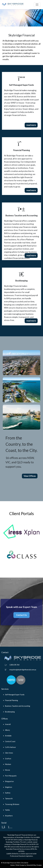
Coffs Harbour (10, 747)
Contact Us (21, 615)
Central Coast (10, 741)
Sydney (8, 793)
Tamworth (9, 799)
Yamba (7, 810)
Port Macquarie (11, 776)
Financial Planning (11, 700)
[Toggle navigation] (37, 5)
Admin (12, 865)
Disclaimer (25, 863)
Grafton (8, 759)
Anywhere (9, 816)
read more (31, 125)
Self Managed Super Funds (15, 695)
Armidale (8, 736)
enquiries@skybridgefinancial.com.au (23, 670)
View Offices (30, 476)
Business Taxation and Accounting (18, 706)
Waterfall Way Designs (34, 865)
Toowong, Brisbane (12, 804)
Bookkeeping (10, 712)
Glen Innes (9, 753)
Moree (8, 770)
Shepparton (9, 781)
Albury (7, 730)
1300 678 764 (14, 665)
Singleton (9, 787)
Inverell (8, 724)
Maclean (8, 764)
